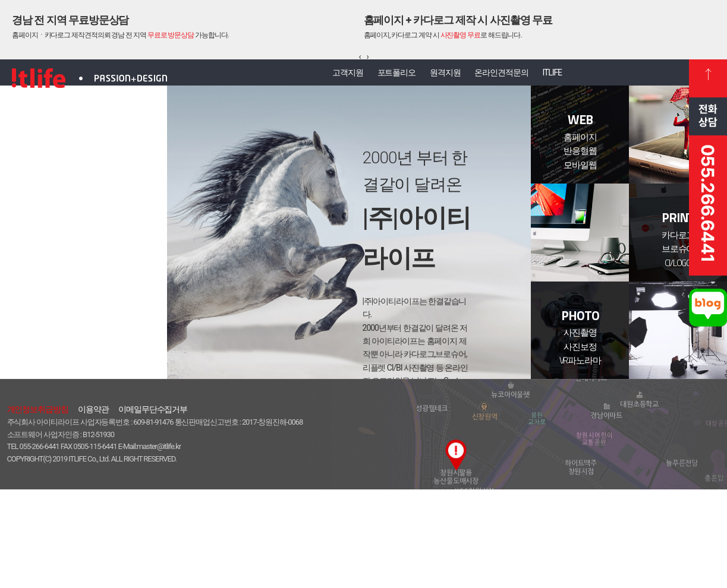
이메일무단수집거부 (153, 508)
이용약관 (93, 508)
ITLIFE (574, 78)
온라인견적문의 (512, 78)
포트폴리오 (385, 78)
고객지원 (326, 78)
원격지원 (445, 78)
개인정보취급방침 (38, 508)
